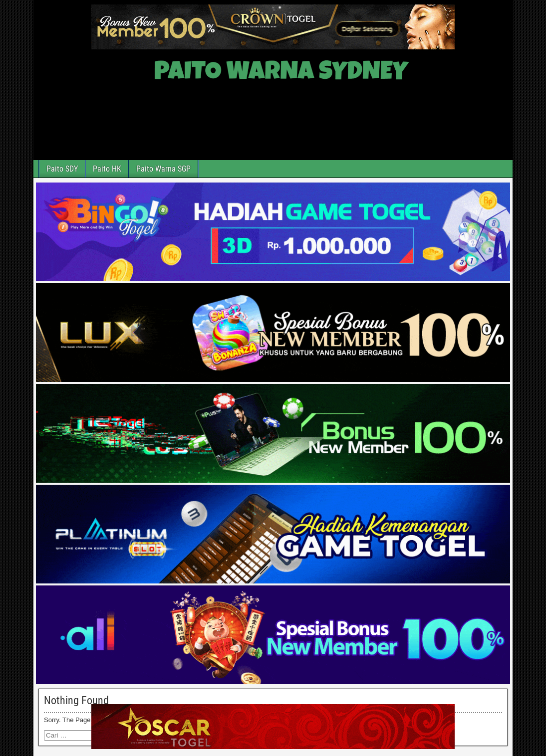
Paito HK (107, 169)
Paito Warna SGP (163, 169)
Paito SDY (62, 169)
